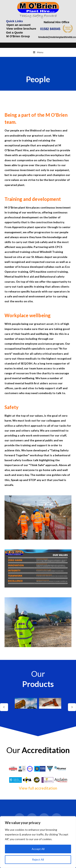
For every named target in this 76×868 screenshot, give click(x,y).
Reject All (38, 859)
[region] (38, 842)
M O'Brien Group (18, 36)
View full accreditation (38, 788)
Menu (38, 52)
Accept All (38, 849)
